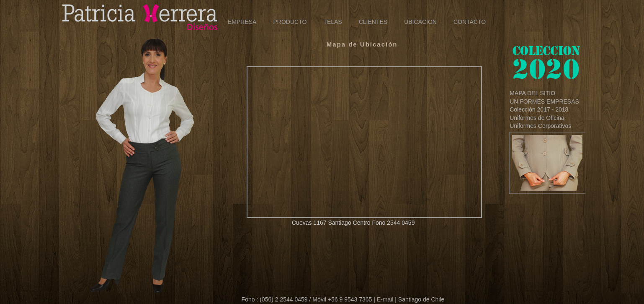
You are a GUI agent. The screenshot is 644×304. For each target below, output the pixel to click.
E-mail (385, 299)
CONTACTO (470, 22)
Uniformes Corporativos (540, 126)
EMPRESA (242, 22)
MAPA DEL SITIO (532, 93)
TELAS (332, 22)
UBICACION (420, 22)
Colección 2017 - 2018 (539, 109)
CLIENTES (373, 22)
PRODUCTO (290, 22)
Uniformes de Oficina (537, 118)
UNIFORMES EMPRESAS (544, 101)
